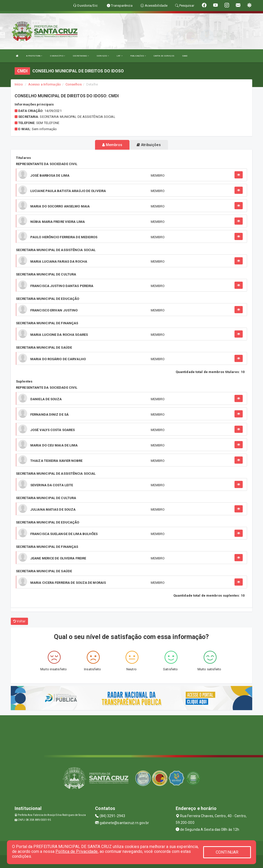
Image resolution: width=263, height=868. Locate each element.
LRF (120, 56)
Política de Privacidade (77, 851)
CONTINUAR (227, 852)
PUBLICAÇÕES (138, 56)
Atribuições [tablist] (149, 145)
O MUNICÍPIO (58, 56)
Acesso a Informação (45, 84)
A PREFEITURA (34, 56)
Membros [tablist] (112, 145)
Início (19, 84)
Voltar (19, 621)
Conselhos (74, 84)
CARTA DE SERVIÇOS (164, 56)
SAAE (185, 56)
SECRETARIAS (81, 56)
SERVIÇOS (103, 56)
